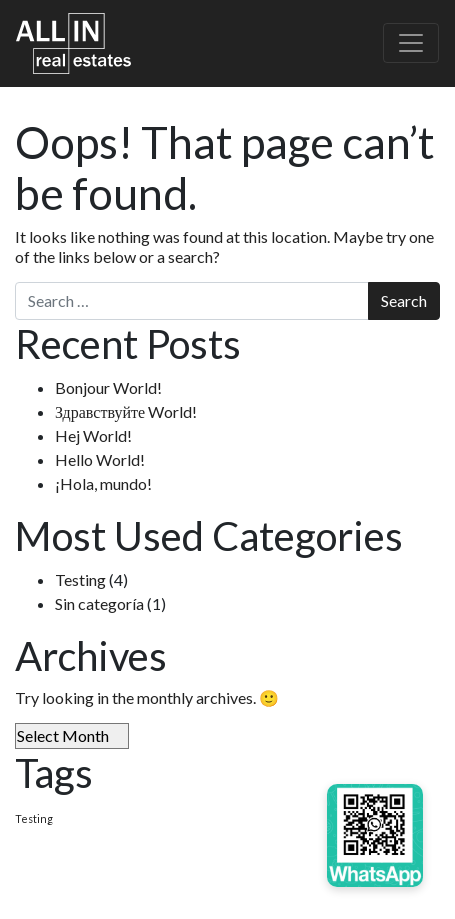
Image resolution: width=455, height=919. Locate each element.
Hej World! (93, 435)
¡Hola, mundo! (103, 483)
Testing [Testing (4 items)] (34, 818)
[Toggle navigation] (411, 43)
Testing (80, 579)
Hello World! (100, 459)
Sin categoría (99, 603)
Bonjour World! (108, 387)
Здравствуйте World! (126, 411)
